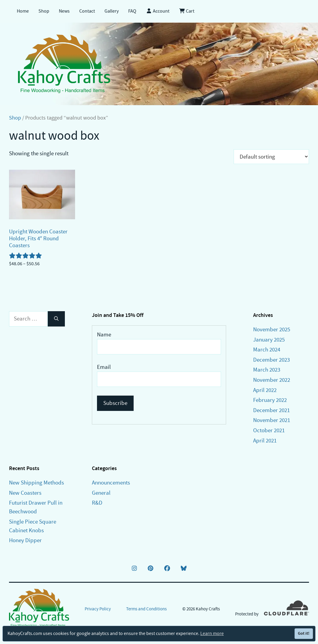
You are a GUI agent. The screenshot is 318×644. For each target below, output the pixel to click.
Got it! (304, 633)
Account (158, 11)
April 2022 (265, 390)
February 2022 (270, 400)
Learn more (212, 633)
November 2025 (272, 329)
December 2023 (271, 360)
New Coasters (25, 493)
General (101, 493)
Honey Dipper (25, 540)
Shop (44, 11)
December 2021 (271, 410)
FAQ (132, 11)
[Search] (56, 319)
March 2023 (267, 370)
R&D (97, 503)
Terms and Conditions (146, 609)
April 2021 (265, 440)
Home (23, 11)
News (64, 11)
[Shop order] (271, 157)
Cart (187, 11)
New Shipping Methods (36, 483)
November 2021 (272, 420)
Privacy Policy (98, 609)
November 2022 (272, 380)
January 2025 (269, 340)
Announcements (111, 483)
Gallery (112, 11)
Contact (87, 11)
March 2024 (267, 349)
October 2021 (269, 430)
